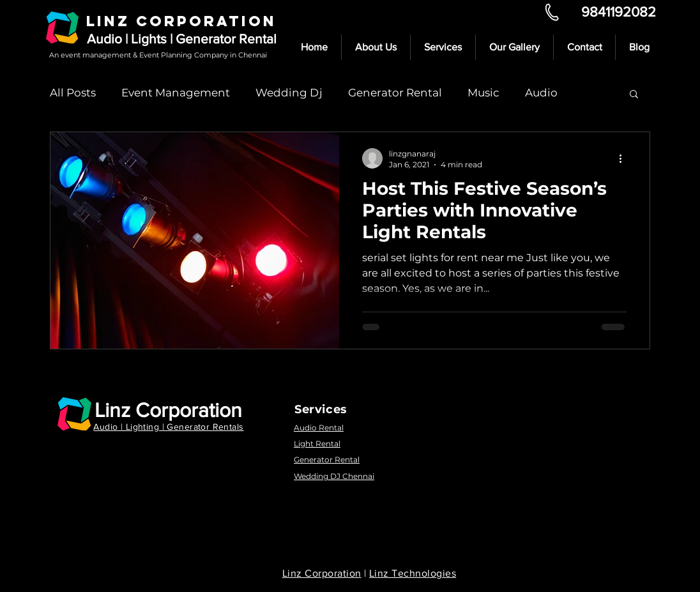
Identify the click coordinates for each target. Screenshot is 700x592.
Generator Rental (395, 93)
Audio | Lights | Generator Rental (182, 39)
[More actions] (625, 158)
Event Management (176, 93)
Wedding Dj (289, 93)
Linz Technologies (413, 573)
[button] (634, 95)
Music (483, 93)
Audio (541, 93)
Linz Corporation (168, 410)
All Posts (73, 93)
